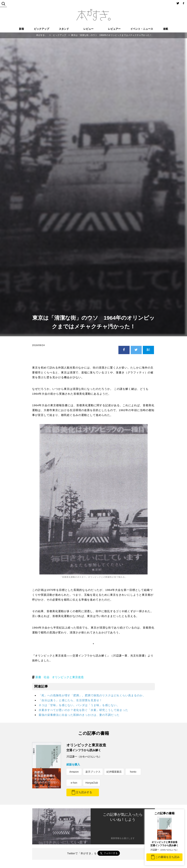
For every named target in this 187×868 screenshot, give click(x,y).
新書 (38, 677)
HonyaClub (92, 783)
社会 (47, 677)
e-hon (74, 783)
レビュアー (114, 29)
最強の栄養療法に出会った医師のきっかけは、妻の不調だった (79, 715)
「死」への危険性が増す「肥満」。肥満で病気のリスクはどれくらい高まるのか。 (92, 695)
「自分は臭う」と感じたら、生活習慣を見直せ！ (70, 700)
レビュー (88, 29)
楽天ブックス (93, 772)
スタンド (64, 29)
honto (133, 772)
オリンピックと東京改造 (68, 677)
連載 (166, 29)
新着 (21, 29)
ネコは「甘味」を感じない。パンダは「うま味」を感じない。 (79, 705)
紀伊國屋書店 (114, 772)
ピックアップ (42, 29)
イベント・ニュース (142, 29)
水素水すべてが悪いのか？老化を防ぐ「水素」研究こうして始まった (83, 710)
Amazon (74, 772)
